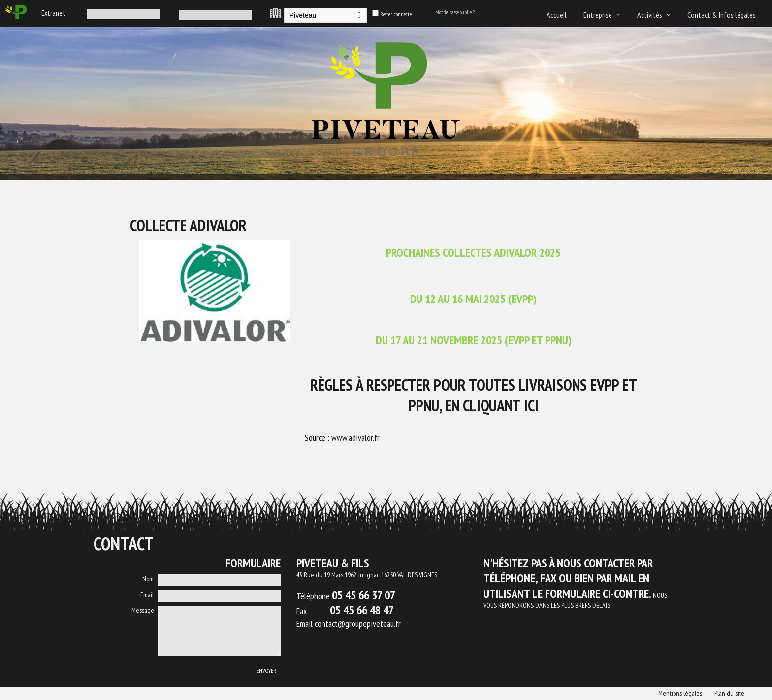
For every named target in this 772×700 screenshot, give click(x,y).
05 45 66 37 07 (364, 595)
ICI (531, 405)
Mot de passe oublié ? (455, 12)
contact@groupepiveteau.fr (358, 623)
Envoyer (266, 671)
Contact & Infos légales (722, 15)
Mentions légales (680, 693)
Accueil (557, 15)
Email (147, 595)
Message (143, 610)
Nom (148, 579)
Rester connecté (396, 14)
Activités (650, 15)
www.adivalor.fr (355, 438)
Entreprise (598, 15)
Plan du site (729, 693)
